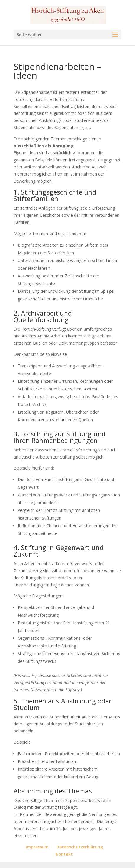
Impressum (37, 847)
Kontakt (64, 854)
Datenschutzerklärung (80, 847)
